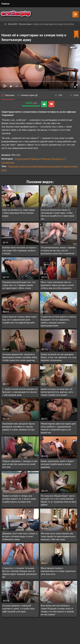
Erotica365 (13, 24)
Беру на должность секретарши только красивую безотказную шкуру (19, 213)
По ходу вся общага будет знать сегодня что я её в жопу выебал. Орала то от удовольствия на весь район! (59, 500)
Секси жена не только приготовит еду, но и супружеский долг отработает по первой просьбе (20, 320)
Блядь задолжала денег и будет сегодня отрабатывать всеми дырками (57, 464)
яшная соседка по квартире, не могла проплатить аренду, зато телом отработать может (57, 392)
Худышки (65, 166)
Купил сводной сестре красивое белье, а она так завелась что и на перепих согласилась (58, 357)
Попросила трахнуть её (20, 166)
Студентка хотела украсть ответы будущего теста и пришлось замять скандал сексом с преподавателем (58, 321)
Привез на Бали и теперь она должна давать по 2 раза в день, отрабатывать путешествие (19, 499)
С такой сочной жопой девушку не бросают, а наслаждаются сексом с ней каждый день (20, 392)
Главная (5, 4)
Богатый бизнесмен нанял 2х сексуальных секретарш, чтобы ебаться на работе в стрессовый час (57, 214)
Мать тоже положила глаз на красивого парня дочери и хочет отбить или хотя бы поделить (57, 285)
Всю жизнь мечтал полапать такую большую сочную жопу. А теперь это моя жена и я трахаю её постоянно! (57, 610)
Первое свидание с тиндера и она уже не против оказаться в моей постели (20, 464)
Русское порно (25, 24)
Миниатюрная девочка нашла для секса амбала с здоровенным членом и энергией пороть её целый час (58, 428)
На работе (58, 159)
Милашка (35, 159)
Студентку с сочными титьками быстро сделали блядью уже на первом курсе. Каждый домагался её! (19, 572)
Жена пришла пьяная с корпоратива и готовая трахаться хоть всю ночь (58, 571)
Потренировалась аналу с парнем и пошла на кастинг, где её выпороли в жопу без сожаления (58, 250)
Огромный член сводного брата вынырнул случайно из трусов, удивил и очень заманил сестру (19, 427)
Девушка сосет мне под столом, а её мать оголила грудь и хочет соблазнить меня (20, 536)
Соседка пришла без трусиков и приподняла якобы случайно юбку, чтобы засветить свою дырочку (20, 357)
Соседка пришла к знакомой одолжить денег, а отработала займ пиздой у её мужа (18, 608)
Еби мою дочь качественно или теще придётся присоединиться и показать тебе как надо (58, 536)
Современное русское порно (46, 166)
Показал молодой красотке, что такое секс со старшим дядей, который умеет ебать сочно (19, 285)
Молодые (46, 159)
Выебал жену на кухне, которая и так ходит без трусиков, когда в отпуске (19, 250)
